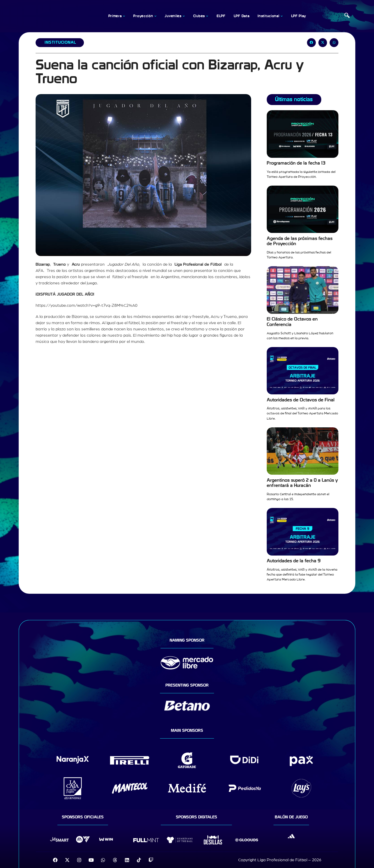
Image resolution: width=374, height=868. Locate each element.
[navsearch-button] (347, 16)
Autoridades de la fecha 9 (294, 561)
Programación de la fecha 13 (296, 163)
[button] (311, 43)
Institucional (60, 42)
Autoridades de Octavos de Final (301, 400)
